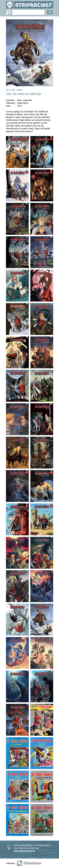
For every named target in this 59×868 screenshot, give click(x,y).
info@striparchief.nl (24, 851)
